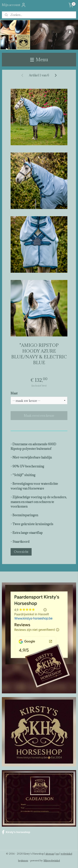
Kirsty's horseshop (16, 832)
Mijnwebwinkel (52, 860)
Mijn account (14, 5)
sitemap (50, 854)
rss (57, 854)
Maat (14, 393)
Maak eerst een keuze (39, 416)
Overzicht (21, 552)
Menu (39, 59)
